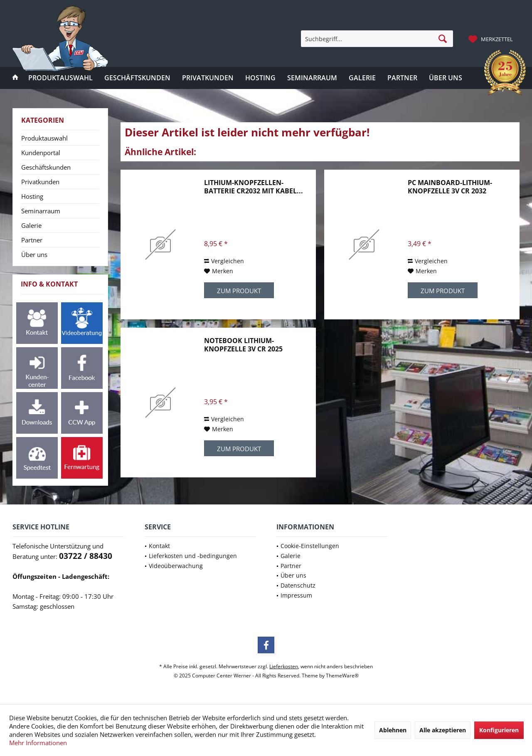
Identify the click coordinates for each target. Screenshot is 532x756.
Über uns (34, 254)
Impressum (296, 595)
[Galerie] (362, 78)
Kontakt (159, 546)
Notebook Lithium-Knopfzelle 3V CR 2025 (243, 345)
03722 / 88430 (86, 556)
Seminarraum (41, 211)
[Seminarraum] (312, 78)
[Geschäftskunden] (137, 78)
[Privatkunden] (208, 78)
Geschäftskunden (46, 167)
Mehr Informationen (38, 743)
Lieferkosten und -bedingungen (193, 556)
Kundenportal (41, 153)
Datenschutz (298, 585)
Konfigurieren (499, 730)
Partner (32, 240)
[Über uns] (446, 78)
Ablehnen (393, 730)
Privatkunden (40, 182)
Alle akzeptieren (443, 730)
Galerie (31, 225)
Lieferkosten (284, 666)
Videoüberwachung (176, 566)
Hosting (32, 196)
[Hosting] (260, 78)
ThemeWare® (342, 676)
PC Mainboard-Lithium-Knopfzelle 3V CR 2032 (450, 187)
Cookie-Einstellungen (310, 546)
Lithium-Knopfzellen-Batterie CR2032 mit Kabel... (254, 187)
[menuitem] (492, 39)
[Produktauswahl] (60, 78)
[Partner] (402, 78)
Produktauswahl (44, 138)
